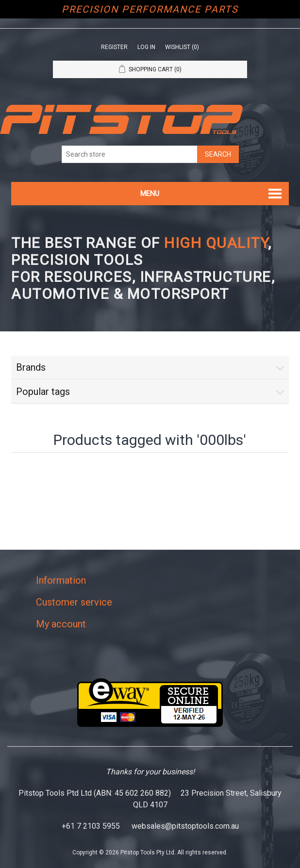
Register (114, 47)
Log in (146, 47)
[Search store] (130, 154)
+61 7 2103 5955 (91, 826)
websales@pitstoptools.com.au (185, 826)
